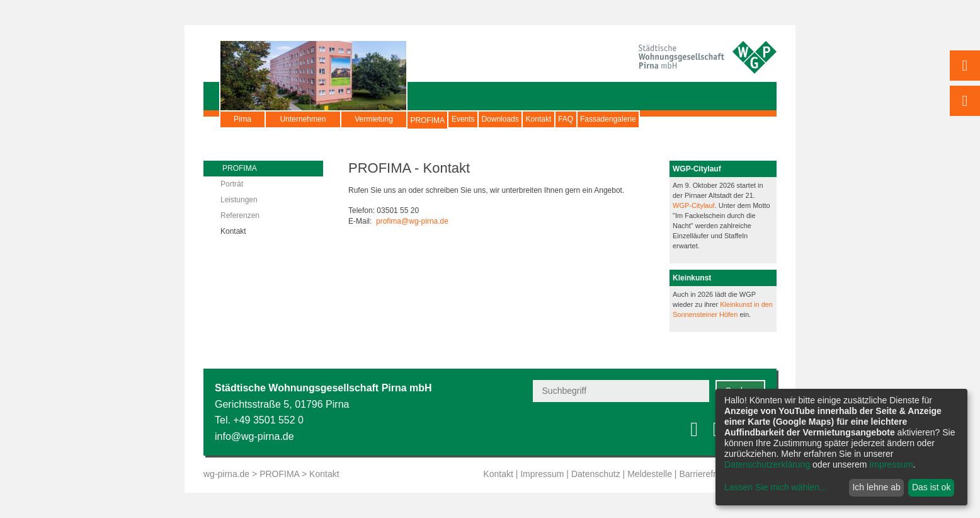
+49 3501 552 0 (268, 420)
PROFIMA (437, 125)
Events (493, 119)
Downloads (549, 119)
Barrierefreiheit (708, 474)
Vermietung (374, 119)
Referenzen (240, 216)
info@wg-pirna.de (254, 436)
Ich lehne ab (876, 487)
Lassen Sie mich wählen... (776, 487)
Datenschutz (596, 474)
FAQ (654, 119)
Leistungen (239, 200)
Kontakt (607, 119)
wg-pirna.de (226, 474)
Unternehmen (303, 119)
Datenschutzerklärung (767, 464)
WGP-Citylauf (694, 205)
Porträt (232, 184)
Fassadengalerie (716, 119)
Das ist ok (931, 487)
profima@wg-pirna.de (412, 221)
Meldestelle (650, 474)
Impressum (542, 474)
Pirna (242, 119)
